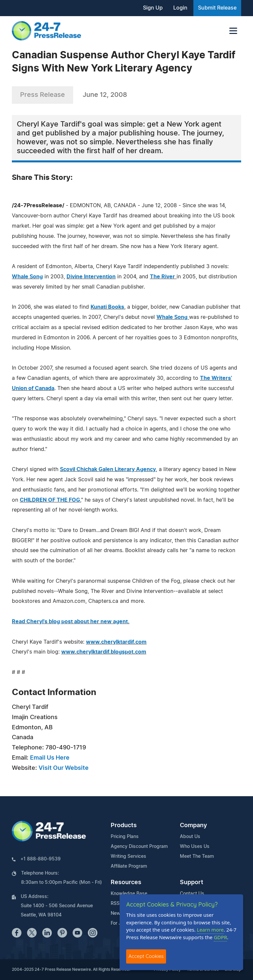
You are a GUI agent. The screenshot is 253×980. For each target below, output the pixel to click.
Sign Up (153, 8)
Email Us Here (50, 758)
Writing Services (128, 856)
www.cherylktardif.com (116, 642)
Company (193, 826)
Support (192, 882)
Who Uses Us (195, 847)
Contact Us (192, 894)
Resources (126, 882)
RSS (115, 904)
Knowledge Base (129, 894)
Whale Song (27, 277)
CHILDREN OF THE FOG (50, 500)
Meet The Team (197, 856)
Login (180, 8)
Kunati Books (107, 307)
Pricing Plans (125, 837)
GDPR (220, 937)
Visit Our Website (64, 768)
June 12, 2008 (105, 95)
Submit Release (217, 8)
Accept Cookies (146, 956)
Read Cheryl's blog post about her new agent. (71, 622)
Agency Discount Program (139, 847)
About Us (190, 837)
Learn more (211, 930)
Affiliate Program (129, 866)
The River (162, 277)
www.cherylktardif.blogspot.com (104, 652)
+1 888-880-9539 (41, 859)
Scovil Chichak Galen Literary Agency (108, 469)
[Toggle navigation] (233, 31)
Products (124, 826)
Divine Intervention (91, 277)
